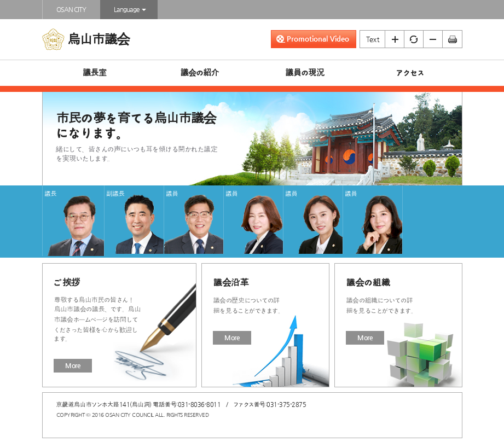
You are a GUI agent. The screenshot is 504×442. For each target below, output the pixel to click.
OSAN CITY (71, 9)
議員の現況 (305, 73)
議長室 (94, 73)
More (73, 365)
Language (129, 9)
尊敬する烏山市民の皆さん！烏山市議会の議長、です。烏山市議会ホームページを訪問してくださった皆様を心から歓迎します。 (97, 319)
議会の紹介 (199, 73)
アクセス (410, 73)
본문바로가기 (0, 0)
